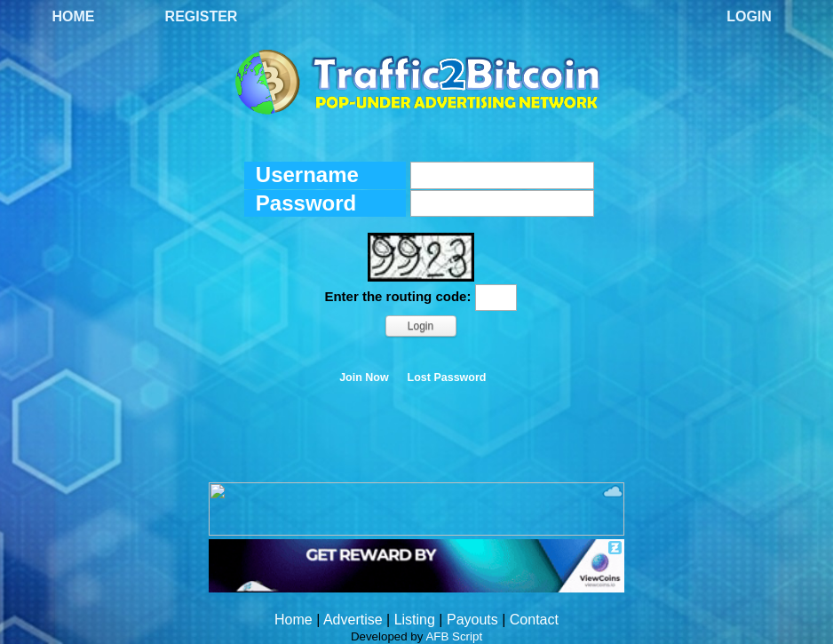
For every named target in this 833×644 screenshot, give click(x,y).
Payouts (472, 620)
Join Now (364, 378)
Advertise (353, 620)
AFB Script (454, 636)
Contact (534, 620)
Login (749, 16)
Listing (415, 620)
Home (74, 16)
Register (202, 16)
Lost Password (447, 378)
